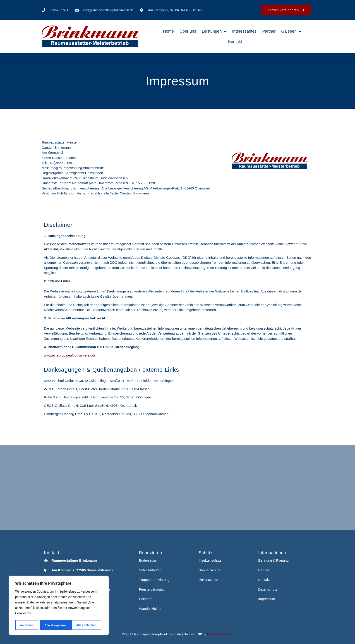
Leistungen (214, 31)
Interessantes (244, 31)
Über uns (188, 31)
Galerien (291, 31)
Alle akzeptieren (87, 625)
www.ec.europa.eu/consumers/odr (70, 355)
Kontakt (235, 42)
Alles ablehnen (55, 625)
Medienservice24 (220, 634)
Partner (269, 31)
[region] (59, 606)
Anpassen (26, 625)
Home (168, 31)
